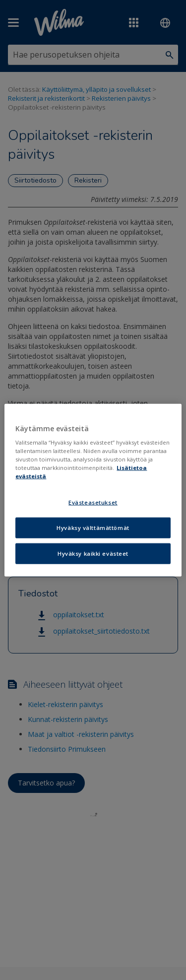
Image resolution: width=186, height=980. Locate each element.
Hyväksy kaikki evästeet (93, 554)
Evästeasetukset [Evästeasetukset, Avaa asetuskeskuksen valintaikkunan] (93, 502)
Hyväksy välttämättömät (93, 528)
